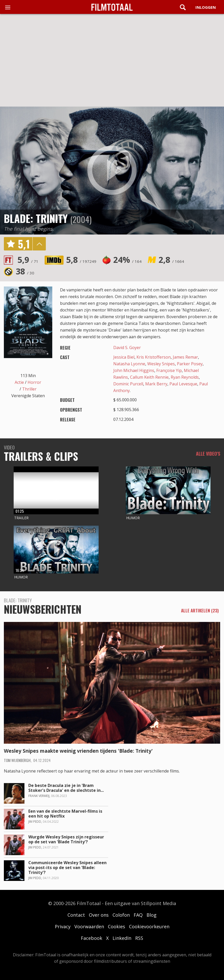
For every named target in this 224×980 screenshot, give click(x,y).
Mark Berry (156, 384)
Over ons (99, 915)
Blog (152, 915)
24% (127, 260)
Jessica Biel (124, 357)
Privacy (63, 926)
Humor (133, 518)
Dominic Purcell (128, 384)
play (112, 170)
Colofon (121, 915)
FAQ (138, 915)
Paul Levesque (183, 384)
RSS (139, 938)
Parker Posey (190, 364)
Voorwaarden (89, 926)
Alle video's (208, 454)
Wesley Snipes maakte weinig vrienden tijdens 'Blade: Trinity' (78, 751)
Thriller (29, 389)
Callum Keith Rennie (149, 377)
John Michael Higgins (134, 370)
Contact (76, 915)
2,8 (171, 260)
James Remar (185, 357)
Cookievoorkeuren (149, 926)
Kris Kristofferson (154, 357)
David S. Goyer (127, 348)
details (39, 244)
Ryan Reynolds (185, 377)
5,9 (28, 260)
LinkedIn (122, 938)
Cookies (117, 926)
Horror (34, 382)
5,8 (81, 260)
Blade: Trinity (36, 218)
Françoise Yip (169, 370)
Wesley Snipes (161, 364)
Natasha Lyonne (129, 364)
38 (25, 271)
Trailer (21, 518)
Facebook (92, 938)
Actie (19, 382)
